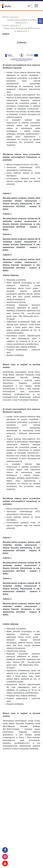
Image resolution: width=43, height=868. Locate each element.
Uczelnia (14, 17)
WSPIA (5, 17)
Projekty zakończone (11, 26)
